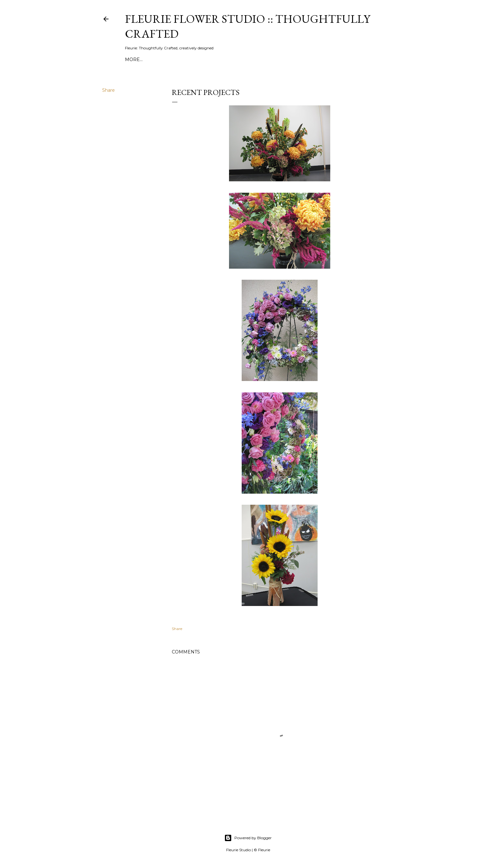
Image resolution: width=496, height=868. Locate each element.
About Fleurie (215, 59)
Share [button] (108, 90)
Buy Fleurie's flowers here (275, 59)
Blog (132, 59)
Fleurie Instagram (167, 59)
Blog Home (332, 59)
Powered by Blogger (248, 838)
